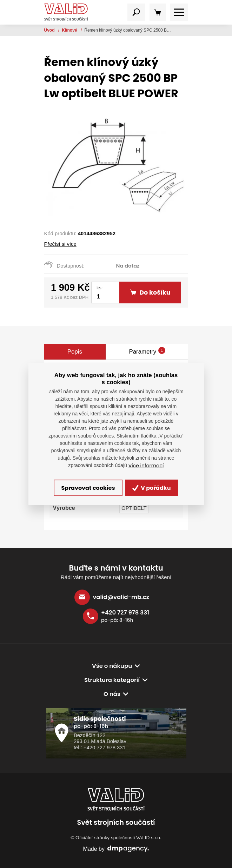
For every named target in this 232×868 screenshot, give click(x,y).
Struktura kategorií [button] (112, 680)
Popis (75, 352)
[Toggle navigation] (136, 12)
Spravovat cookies (88, 488)
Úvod (50, 30)
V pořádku (152, 488)
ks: (100, 288)
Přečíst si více (60, 244)
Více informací (146, 466)
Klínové (70, 30)
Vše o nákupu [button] (112, 666)
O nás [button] (112, 694)
